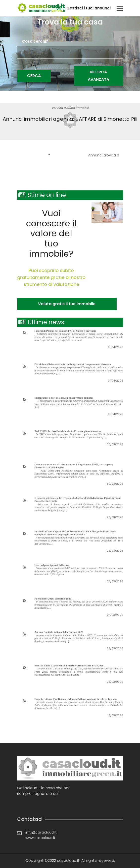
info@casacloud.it (41, 832)
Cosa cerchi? (35, 41)
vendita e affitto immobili (70, 108)
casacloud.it (68, 860)
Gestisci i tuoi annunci (89, 8)
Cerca (34, 76)
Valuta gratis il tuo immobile (67, 304)
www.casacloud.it (40, 838)
